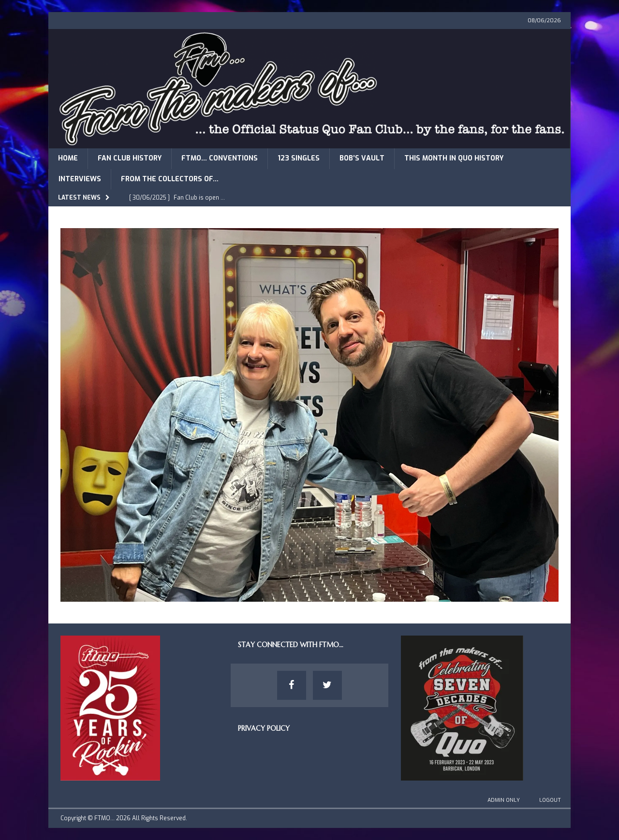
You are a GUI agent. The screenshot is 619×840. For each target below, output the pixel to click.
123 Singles (299, 158)
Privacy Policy (264, 728)
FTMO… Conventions (220, 158)
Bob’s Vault (362, 158)
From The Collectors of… (170, 179)
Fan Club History (130, 158)
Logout (550, 800)
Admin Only (504, 800)
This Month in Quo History (454, 158)
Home (68, 158)
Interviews (80, 179)
